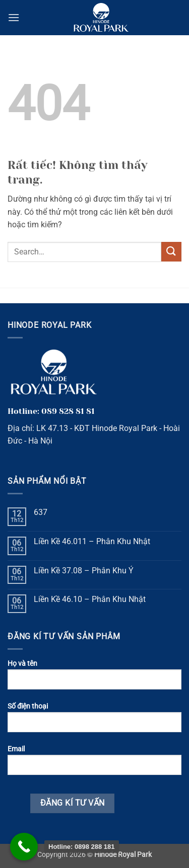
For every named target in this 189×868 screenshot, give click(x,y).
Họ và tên (94, 678)
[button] (14, 17)
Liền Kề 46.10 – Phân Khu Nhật (90, 599)
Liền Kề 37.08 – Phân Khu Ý (84, 571)
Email (94, 764)
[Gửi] (171, 252)
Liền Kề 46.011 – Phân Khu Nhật (92, 541)
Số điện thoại (94, 721)
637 (41, 512)
